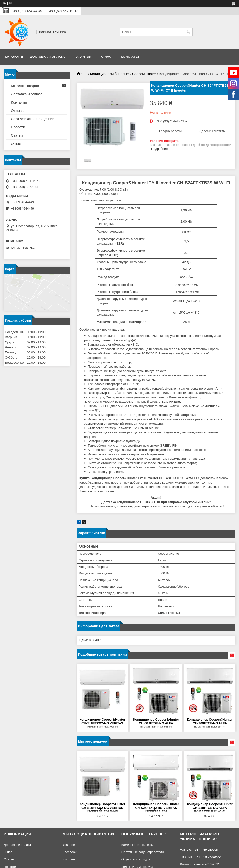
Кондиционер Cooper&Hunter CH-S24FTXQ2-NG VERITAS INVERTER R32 (156, 808)
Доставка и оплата (48, 57)
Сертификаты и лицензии (33, 119)
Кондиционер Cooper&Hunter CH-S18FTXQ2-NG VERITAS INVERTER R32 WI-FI (102, 723)
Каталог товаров (25, 86)
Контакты (130, 57)
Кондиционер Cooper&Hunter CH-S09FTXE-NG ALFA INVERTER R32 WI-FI (210, 723)
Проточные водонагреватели (143, 852)
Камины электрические (138, 845)
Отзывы (18, 110)
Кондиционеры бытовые (110, 74)
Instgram (69, 859)
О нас (106, 57)
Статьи (17, 135)
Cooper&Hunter (144, 74)
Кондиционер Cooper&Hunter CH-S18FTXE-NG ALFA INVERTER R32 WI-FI (156, 723)
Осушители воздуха (136, 859)
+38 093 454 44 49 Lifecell (199, 850)
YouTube (69, 845)
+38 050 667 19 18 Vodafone (201, 857)
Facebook (69, 852)
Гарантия (83, 57)
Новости (18, 127)
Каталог (12, 57)
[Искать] (188, 32)
